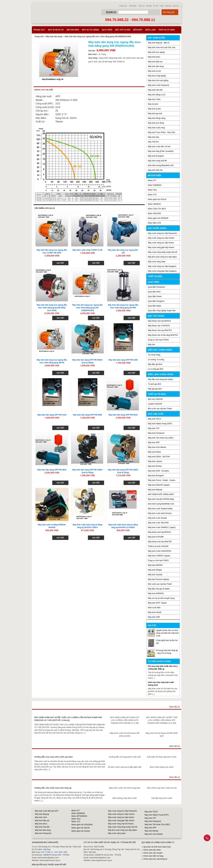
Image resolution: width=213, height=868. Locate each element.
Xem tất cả (174, 707)
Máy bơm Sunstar (155, 575)
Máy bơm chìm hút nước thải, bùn (162, 47)
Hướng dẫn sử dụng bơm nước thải (125, 757)
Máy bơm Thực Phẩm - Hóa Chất (162, 132)
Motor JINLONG (154, 213)
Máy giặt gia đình (155, 389)
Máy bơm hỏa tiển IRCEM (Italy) (161, 499)
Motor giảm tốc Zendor (81, 831)
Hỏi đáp (149, 6)
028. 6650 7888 (61, 852)
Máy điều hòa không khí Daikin (160, 379)
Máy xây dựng (123, 30)
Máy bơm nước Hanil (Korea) (160, 513)
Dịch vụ (142, 6)
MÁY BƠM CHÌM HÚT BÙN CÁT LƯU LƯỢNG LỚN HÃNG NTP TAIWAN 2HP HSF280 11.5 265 (125, 720)
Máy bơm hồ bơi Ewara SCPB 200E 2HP (162, 734)
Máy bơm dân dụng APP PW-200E (87, 415)
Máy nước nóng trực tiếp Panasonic (162, 233)
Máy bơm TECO (154, 419)
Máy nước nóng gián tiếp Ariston (161, 247)
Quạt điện (107, 30)
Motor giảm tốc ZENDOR (158, 218)
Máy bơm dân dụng (54, 37)
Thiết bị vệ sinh (167, 30)
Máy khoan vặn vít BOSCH (159, 326)
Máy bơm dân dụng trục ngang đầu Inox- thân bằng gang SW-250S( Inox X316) (52, 308)
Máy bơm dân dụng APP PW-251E (123, 415)
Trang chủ (123, 6)
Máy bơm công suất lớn (157, 161)
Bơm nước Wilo (154, 608)
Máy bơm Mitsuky (155, 490)
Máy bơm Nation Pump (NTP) (160, 424)
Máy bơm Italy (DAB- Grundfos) (161, 151)
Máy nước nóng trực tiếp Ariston (161, 243)
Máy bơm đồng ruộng (157, 118)
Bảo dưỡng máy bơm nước (125, 798)
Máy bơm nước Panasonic (159, 85)
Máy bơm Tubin (154, 99)
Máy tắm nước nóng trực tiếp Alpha (162, 257)
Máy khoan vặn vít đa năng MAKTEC (163, 335)
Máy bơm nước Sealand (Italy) (160, 509)
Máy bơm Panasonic (156, 433)
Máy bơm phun (154, 57)
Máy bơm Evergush (156, 476)
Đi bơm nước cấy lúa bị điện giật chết (125, 767)
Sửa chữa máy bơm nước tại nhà (162, 788)
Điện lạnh (151, 30)
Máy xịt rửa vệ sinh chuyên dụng (161, 598)
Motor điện (73, 30)
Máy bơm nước (56, 30)
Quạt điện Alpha (154, 306)
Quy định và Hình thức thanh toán (157, 847)
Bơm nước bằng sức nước (162, 767)
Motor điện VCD (154, 223)
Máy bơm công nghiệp (157, 76)
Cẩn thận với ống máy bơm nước (162, 757)
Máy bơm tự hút (154, 71)
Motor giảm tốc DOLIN (157, 199)
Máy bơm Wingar (155, 570)
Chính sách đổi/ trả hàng (153, 856)
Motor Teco (152, 190)
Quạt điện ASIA (154, 292)
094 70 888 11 (47, 852)
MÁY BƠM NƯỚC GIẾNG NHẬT (161, 494)
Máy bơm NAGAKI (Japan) (159, 485)
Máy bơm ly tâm (154, 109)
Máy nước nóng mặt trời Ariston (121, 824)
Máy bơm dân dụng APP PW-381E (52, 470)
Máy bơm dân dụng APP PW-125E (123, 360)
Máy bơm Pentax (155, 466)
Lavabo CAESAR (155, 404)
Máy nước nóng (91, 30)
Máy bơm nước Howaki (157, 518)
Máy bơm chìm (41, 817)
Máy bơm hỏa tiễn (155, 90)
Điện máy (138, 30)
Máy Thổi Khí (153, 142)
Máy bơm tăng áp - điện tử (159, 43)
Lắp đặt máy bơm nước (162, 798)
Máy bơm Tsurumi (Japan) (159, 579)
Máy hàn (151, 345)
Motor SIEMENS (155, 185)
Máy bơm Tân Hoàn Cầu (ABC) (161, 438)
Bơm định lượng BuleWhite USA (161, 504)
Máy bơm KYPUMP (156, 537)
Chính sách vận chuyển (153, 853)
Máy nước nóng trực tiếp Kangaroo (162, 266)
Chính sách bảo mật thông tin (155, 859)
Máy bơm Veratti (155, 612)
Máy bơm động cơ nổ (157, 95)
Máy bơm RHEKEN (156, 593)
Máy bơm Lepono (155, 461)
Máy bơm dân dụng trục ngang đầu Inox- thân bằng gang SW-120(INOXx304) (88, 308)
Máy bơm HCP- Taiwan (157, 603)
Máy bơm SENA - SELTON (159, 457)
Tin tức (156, 6)
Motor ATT (152, 180)
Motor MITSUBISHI (79, 816)
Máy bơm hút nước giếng (158, 80)
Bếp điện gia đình (155, 364)
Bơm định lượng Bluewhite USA (161, 165)
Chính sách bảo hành (152, 850)
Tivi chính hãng (154, 355)
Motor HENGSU (154, 204)
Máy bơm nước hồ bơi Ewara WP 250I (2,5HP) (125, 734)
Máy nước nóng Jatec (157, 262)
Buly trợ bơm (153, 104)
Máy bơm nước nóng (156, 128)
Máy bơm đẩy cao (155, 62)
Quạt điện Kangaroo (156, 301)
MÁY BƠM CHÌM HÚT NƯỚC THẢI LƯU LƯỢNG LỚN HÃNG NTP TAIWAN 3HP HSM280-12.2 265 (162, 720)
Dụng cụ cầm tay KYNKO (158, 340)
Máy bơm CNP (154, 617)
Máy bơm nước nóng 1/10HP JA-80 (87, 250)
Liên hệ (176, 6)
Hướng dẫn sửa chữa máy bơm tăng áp (53, 788)
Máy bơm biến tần (155, 170)
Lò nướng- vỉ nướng (156, 360)
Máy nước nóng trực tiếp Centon (161, 238)
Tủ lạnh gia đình (155, 384)
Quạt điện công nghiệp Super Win (162, 311)
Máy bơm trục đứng (156, 123)
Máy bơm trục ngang (156, 52)
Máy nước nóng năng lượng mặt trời (163, 252)
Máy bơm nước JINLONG (158, 523)
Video (162, 6)
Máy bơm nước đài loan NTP (47, 811)
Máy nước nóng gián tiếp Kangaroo (162, 271)
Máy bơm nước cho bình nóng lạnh (125, 788)
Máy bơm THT (154, 428)
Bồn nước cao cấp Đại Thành (160, 409)
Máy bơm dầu (154, 137)
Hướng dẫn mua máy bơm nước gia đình (53, 757)
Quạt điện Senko (155, 296)
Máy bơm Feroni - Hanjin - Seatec (162, 480)
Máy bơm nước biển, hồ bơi (159, 147)
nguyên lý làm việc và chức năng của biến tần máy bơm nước (167, 633)
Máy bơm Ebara (154, 452)
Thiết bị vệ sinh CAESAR (158, 546)
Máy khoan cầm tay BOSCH (159, 321)
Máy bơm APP (154, 443)
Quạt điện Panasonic (156, 287)
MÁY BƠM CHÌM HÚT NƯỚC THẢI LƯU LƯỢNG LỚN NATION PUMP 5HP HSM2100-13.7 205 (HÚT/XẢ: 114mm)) (68, 719)
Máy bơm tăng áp (42, 814)
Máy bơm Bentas (151, 831)
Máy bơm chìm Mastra (157, 447)
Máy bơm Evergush (156, 156)
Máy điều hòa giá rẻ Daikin (159, 589)
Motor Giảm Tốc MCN (157, 209)
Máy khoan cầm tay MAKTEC (160, 330)
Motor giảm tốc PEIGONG (82, 825)
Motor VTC (152, 195)
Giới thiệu (133, 6)
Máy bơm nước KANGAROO (160, 551)
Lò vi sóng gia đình (156, 369)
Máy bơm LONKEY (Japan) (159, 556)
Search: (111, 12)
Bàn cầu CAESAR (155, 399)
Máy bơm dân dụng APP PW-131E (52, 415)
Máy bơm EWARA (155, 565)
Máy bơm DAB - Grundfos (158, 471)
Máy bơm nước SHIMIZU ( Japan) (162, 527)
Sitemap (168, 6)
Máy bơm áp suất (155, 114)
